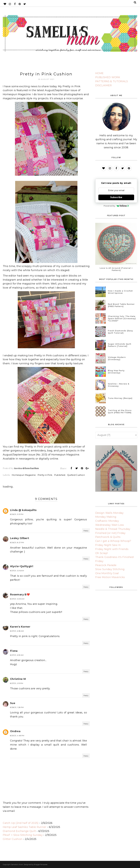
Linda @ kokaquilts (23, 510)
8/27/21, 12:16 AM (17, 571)
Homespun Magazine (24, 475)
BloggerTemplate (41, 865)
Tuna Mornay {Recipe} (120, 398)
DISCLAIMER (104, 85)
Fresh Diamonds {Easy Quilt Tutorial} (120, 332)
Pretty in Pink (45, 475)
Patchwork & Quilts (108, 537)
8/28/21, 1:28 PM (17, 707)
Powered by (116, 206)
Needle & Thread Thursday (113, 529)
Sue (13, 703)
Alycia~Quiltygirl (22, 566)
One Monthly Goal (107, 573)
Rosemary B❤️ (20, 595)
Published (60, 475)
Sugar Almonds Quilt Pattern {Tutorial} (120, 345)
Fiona (14, 651)
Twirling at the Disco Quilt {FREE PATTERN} (120, 411)
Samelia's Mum (17, 865)
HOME (99, 73)
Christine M (18, 679)
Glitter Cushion (13, 839)
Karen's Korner (20, 627)
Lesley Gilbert (20, 538)
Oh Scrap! (102, 553)
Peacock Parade (106, 565)
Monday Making (106, 517)
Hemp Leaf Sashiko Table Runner (25, 827)
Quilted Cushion (76, 475)
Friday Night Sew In (108, 545)
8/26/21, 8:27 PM (17, 542)
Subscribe (116, 197)
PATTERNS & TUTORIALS (112, 81)
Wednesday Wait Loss (110, 525)
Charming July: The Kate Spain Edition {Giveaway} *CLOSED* (122, 318)
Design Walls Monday (109, 513)
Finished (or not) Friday (110, 533)
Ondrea (15, 731)
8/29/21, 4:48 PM (17, 736)
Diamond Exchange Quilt (19, 831)
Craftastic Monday (107, 521)
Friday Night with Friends (112, 549)
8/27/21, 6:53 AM (17, 655)
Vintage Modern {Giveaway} (117, 358)
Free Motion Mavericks (110, 577)
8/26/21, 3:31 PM (17, 514)
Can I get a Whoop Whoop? (113, 541)
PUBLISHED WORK (108, 77)
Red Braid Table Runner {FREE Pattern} (121, 305)
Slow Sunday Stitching (110, 569)
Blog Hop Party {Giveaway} (116, 372)
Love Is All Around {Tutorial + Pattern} (116, 269)
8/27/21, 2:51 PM (17, 683)
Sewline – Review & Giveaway (119, 385)
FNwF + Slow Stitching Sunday (23, 835)
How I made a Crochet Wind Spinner (120, 292)
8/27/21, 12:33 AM (17, 599)
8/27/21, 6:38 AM (17, 631)
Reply (86, 531)
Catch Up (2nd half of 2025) (21, 823)
